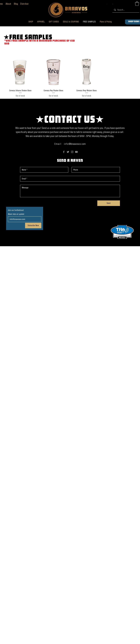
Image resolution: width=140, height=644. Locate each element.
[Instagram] (72, 152)
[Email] (24, 219)
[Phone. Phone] (95, 170)
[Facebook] (64, 152)
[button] (31, 22)
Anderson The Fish (98, 250)
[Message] (70, 191)
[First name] (43, 170)
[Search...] (125, 10)
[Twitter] (68, 152)
